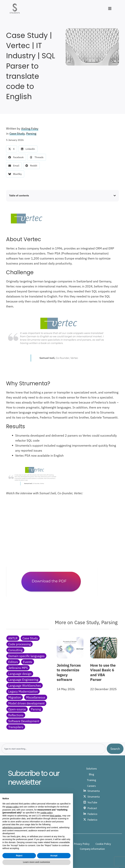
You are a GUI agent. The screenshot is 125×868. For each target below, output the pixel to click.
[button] (12, 149)
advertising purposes (12, 827)
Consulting (15, 650)
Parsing (31, 133)
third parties (56, 816)
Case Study (17, 133)
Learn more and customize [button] (36, 862)
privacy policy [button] (12, 807)
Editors (13, 662)
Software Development (24, 721)
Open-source (17, 709)
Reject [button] (19, 856)
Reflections (16, 715)
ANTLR (13, 638)
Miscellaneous (36, 697)
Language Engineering (23, 680)
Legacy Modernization (23, 691)
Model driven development (26, 703)
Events (28, 662)
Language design (20, 674)
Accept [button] (54, 856)
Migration (15, 697)
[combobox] (54, 749)
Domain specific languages (26, 656)
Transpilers (16, 727)
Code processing (20, 644)
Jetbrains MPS (18, 668)
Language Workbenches (25, 686)
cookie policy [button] (46, 813)
